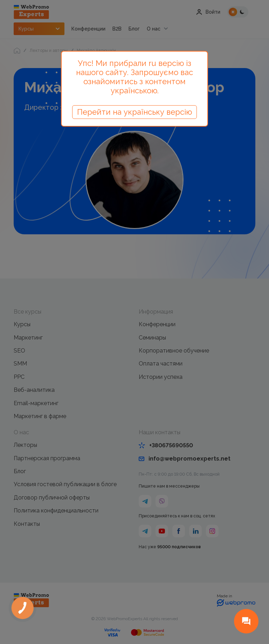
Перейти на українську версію (134, 112)
